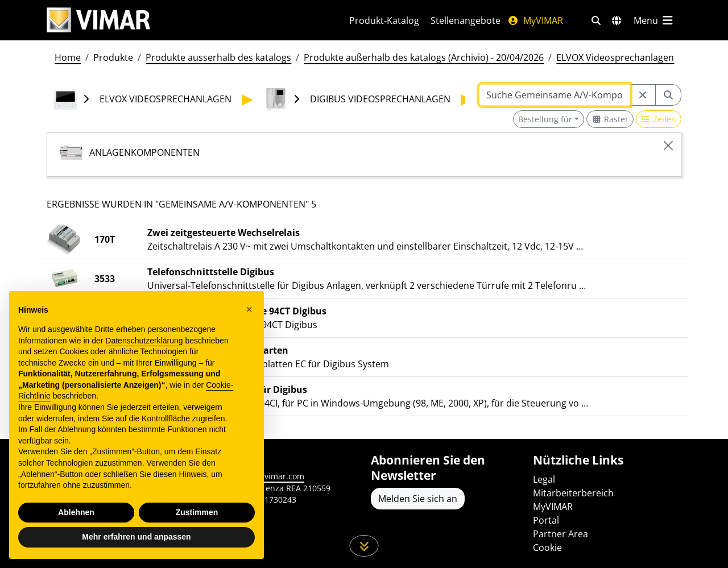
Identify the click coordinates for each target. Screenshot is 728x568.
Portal (546, 520)
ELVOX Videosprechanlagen (615, 57)
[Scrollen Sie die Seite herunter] (364, 546)
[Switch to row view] (659, 119)
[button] (249, 309)
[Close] (668, 146)
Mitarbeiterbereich (573, 493)
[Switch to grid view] (610, 119)
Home (68, 57)
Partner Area (561, 534)
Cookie (547, 548)
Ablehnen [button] (76, 512)
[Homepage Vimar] (98, 20)
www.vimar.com (274, 476)
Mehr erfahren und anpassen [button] (136, 537)
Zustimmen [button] (197, 512)
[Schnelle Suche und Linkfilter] (596, 20)
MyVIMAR (535, 20)
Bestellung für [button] (545, 119)
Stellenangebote (466, 20)
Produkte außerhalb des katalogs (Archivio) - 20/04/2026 (424, 57)
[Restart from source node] (643, 95)
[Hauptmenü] (654, 20)
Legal (544, 479)
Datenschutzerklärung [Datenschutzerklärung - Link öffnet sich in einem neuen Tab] (144, 341)
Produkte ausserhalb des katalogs (218, 57)
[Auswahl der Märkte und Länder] (617, 20)
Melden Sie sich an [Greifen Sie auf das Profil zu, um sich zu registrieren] (418, 499)
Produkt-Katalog (384, 20)
